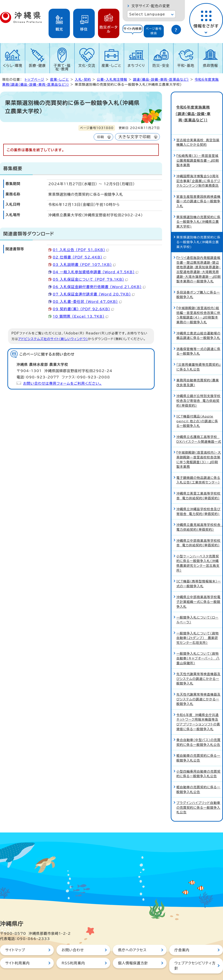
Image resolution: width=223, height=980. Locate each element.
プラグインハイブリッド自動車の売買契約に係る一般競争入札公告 (198, 797)
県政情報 (210, 65)
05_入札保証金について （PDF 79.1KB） (90, 279)
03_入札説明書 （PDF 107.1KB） (84, 265)
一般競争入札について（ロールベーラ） (197, 610)
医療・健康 (37, 65)
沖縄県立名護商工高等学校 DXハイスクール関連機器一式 (199, 429)
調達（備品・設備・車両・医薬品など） (161, 80)
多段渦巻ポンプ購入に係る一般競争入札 (198, 284)
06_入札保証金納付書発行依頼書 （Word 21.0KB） (99, 287)
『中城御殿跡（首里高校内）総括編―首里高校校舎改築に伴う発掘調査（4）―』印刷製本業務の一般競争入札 (198, 305)
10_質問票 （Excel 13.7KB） (80, 316)
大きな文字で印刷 (135, 137)
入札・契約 (83, 80)
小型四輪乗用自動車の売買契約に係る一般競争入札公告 (199, 763)
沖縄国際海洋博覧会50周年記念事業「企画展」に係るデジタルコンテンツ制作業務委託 (198, 170)
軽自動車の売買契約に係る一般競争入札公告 (198, 748)
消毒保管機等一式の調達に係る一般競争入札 (198, 341)
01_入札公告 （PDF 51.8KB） (81, 250)
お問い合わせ (73, 940)
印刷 (101, 137)
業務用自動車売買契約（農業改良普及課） (198, 372)
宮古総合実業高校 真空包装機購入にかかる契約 (198, 132)
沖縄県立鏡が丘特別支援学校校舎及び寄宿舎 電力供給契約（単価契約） (199, 390)
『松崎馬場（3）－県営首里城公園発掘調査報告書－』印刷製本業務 (198, 150)
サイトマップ (15, 940)
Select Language (147, 14)
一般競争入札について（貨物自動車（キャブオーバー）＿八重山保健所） (198, 648)
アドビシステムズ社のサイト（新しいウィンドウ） (53, 339)
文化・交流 (87, 65)
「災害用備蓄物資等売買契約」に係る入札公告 (199, 357)
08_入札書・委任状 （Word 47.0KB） (87, 302)
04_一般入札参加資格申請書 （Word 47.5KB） (95, 272)
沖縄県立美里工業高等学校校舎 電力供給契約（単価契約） (199, 485)
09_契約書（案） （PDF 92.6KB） (83, 309)
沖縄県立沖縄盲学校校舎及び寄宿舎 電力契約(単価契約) (199, 501)
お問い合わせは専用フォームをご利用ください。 (62, 383)
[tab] (133, 31)
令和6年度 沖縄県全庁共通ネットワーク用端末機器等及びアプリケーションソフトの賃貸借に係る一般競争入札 (198, 712)
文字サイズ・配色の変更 (151, 6)
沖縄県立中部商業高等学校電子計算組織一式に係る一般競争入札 (199, 591)
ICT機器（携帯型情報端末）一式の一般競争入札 (199, 573)
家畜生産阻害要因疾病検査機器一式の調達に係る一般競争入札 (199, 191)
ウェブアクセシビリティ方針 (195, 955)
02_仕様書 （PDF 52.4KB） (79, 257)
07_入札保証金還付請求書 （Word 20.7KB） (94, 294)
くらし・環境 (13, 65)
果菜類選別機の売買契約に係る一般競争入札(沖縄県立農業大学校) (198, 211)
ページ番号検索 (154, 31)
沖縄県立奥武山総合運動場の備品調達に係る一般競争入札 (199, 325)
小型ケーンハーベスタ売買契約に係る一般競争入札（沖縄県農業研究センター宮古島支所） (198, 553)
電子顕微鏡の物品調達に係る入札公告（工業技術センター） (198, 470)
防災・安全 (161, 65)
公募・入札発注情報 (112, 80)
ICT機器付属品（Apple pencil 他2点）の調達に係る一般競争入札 (197, 411)
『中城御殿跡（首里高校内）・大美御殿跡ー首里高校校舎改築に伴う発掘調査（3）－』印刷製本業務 (199, 449)
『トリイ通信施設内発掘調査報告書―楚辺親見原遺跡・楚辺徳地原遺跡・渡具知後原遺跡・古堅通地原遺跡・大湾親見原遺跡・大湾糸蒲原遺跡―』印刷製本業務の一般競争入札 (199, 259)
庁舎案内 (182, 940)
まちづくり (136, 65)
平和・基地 (186, 65)
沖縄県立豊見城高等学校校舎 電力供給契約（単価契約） (199, 517)
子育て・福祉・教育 (62, 67)
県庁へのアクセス (132, 940)
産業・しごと (111, 65)
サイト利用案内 (18, 953)
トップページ (34, 80)
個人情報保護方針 (133, 953)
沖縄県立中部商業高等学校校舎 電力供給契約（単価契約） (199, 533)
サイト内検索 (133, 29)
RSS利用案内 (73, 953)
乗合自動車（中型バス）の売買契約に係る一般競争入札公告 (199, 732)
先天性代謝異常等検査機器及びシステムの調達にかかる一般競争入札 (199, 668)
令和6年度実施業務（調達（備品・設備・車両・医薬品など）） (197, 109)
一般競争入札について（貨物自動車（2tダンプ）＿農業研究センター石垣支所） (198, 628)
